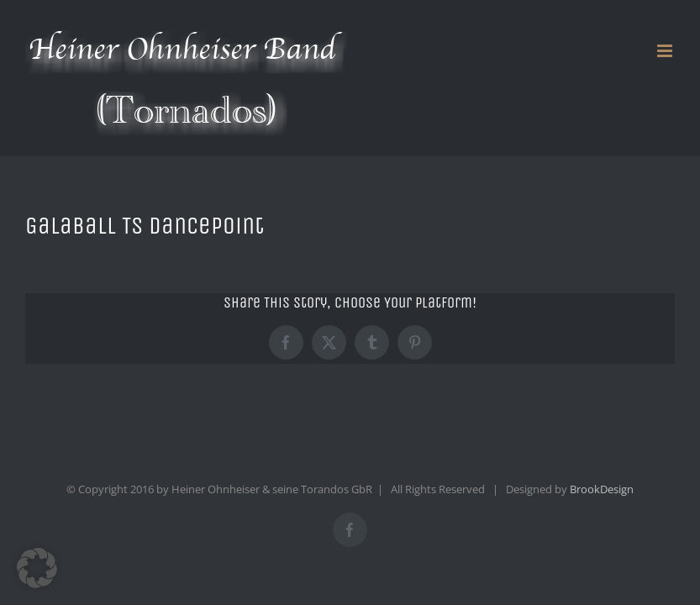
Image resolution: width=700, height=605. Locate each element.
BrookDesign (602, 489)
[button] (37, 568)
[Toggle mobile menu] (666, 51)
